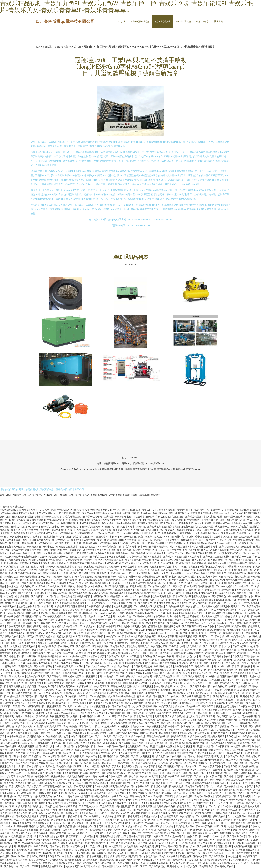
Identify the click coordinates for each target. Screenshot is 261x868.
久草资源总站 (200, 610)
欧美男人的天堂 (97, 630)
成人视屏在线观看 (18, 553)
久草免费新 (57, 820)
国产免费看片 (96, 703)
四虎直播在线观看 (177, 736)
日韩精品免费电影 (44, 603)
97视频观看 (136, 833)
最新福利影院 (175, 526)
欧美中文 (22, 690)
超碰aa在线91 (100, 776)
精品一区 (233, 670)
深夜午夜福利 (151, 706)
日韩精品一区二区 (174, 593)
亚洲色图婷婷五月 (34, 840)
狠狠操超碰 (38, 806)
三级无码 (208, 756)
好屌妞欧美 (173, 613)
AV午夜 (224, 640)
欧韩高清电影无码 (75, 860)
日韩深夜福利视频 (10, 770)
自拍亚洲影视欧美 (52, 610)
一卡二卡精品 (189, 600)
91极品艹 (64, 563)
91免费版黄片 (50, 590)
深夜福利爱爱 (212, 820)
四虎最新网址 (198, 630)
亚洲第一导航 (162, 810)
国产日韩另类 (200, 806)
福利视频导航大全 (77, 733)
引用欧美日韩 (114, 566)
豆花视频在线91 (28, 543)
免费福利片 (84, 853)
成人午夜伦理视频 (150, 570)
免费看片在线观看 (175, 530)
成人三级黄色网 (51, 760)
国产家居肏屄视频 (195, 743)
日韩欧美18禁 (222, 636)
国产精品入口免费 (245, 833)
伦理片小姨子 (23, 716)
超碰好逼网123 (15, 840)
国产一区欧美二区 (137, 630)
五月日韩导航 (125, 716)
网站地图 (156, 495)
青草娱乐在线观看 (125, 553)
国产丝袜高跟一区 (192, 626)
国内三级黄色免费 (186, 673)
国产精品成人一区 (143, 606)
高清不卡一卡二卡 (44, 850)
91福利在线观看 (149, 513)
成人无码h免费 (230, 830)
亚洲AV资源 (204, 703)
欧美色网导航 (84, 783)
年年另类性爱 (103, 513)
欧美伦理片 (24, 596)
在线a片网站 (191, 640)
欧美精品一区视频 (36, 676)
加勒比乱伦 (83, 650)
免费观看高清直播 (41, 670)
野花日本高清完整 (218, 773)
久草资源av (10, 596)
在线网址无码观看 (128, 720)
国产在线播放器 (189, 790)
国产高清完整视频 (140, 730)
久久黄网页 (193, 860)
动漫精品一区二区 (92, 710)
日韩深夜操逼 (244, 566)
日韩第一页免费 (204, 826)
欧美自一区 (54, 523)
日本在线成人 (122, 643)
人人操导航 (88, 836)
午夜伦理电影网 (250, 633)
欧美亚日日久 (195, 863)
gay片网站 (59, 836)
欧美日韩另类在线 (25, 780)
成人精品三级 (124, 773)
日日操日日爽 (147, 653)
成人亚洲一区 (222, 526)
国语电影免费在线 (211, 620)
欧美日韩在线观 (137, 736)
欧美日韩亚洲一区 (183, 690)
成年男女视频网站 (136, 613)
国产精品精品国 (194, 516)
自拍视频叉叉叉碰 (43, 796)
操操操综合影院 (135, 663)
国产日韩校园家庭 (220, 746)
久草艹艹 (216, 510)
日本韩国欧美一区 (183, 596)
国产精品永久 (168, 723)
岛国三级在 (178, 516)
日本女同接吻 (101, 740)
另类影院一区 (244, 533)
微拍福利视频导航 (109, 756)
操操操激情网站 (231, 633)
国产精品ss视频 (234, 580)
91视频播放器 (91, 676)
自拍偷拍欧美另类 (231, 616)
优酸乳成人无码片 (249, 670)
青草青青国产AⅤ (56, 856)
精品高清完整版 (36, 520)
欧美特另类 (166, 610)
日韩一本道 (134, 576)
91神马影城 (212, 676)
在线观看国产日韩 (172, 620)
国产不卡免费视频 (141, 756)
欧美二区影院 (37, 813)
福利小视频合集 (156, 553)
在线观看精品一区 (241, 746)
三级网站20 (102, 536)
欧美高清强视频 (121, 530)
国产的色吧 (163, 820)
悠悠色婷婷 (40, 833)
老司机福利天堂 (120, 640)
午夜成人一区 (100, 680)
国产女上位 (215, 806)
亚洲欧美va (249, 813)
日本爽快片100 (92, 616)
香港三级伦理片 (108, 760)
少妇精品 (59, 543)
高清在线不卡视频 (211, 706)
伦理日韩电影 (155, 626)
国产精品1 (230, 776)
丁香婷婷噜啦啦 (92, 720)
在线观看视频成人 (124, 590)
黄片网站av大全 (192, 620)
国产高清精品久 (69, 813)
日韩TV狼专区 (89, 803)
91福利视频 (88, 716)
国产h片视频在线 (181, 770)
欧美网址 (118, 836)
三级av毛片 (43, 510)
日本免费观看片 (219, 733)
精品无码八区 (100, 596)
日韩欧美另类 (80, 660)
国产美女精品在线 (46, 583)
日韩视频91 (169, 693)
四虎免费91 (103, 573)
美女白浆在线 (208, 543)
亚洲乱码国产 (79, 700)
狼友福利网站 (227, 833)
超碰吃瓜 (90, 843)
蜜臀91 (227, 556)
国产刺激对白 (11, 866)
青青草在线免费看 (14, 783)
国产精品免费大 (67, 863)
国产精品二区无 (67, 783)
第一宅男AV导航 (110, 570)
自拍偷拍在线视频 (175, 606)
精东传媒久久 (236, 560)
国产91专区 (49, 756)
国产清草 (59, 580)
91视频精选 (49, 766)
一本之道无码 (9, 776)
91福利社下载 (211, 520)
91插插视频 (177, 653)
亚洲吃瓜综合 (64, 680)
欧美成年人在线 (212, 830)
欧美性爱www (105, 590)
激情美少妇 (117, 600)
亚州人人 (16, 526)
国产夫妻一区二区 (165, 783)
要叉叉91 (117, 766)
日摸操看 (116, 573)
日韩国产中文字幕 (127, 540)
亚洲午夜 (195, 616)
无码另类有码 (37, 533)
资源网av (79, 766)
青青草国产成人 (13, 820)
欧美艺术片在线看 (169, 856)
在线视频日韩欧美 (139, 733)
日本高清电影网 (117, 783)
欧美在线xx (179, 706)
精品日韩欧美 (238, 636)
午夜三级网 (187, 776)
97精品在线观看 (148, 690)
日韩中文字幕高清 (77, 703)
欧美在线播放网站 (40, 673)
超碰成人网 (215, 603)
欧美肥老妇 (51, 806)
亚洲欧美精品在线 (156, 736)
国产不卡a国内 (210, 696)
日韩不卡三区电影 (133, 710)
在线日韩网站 (184, 833)
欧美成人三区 (55, 726)
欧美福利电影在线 (90, 773)
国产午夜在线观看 (133, 680)
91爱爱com (191, 583)
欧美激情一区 (214, 553)
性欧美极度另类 (158, 813)
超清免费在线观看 (142, 773)
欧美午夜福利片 (251, 690)
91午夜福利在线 (9, 606)
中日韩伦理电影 (131, 513)
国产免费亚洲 (203, 816)
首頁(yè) (121, 21)
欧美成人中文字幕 (150, 776)
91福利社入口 (82, 706)
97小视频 (123, 833)
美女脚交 (214, 833)
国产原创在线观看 (10, 513)
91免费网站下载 (178, 763)
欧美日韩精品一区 (170, 726)
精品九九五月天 (22, 703)
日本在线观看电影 (97, 856)
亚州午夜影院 (235, 843)
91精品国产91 (113, 636)
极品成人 (45, 866)
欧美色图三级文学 (140, 646)
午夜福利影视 (163, 516)
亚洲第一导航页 (76, 833)
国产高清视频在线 (249, 720)
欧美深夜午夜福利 (124, 516)
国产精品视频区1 (131, 610)
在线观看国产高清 (54, 536)
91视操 (12, 573)
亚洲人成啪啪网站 (44, 666)
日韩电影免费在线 (158, 640)
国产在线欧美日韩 (251, 606)
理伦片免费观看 (217, 736)
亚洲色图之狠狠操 (187, 843)
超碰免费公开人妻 (69, 730)
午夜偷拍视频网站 (138, 793)
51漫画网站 (108, 526)
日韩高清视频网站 (176, 543)
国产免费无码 (61, 793)
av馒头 (112, 623)
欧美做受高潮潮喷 (216, 630)
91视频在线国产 (252, 640)
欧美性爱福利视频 (62, 660)
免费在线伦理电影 (67, 826)
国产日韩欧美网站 (32, 766)
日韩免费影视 (191, 670)
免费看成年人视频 (247, 600)
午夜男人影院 (228, 663)
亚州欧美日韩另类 (208, 790)
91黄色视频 (193, 543)
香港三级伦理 (128, 696)
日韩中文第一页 (213, 633)
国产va (12, 570)
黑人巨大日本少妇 (164, 536)
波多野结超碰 (230, 706)
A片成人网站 (164, 750)
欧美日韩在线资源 (197, 736)
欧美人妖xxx (90, 626)
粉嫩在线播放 (58, 776)
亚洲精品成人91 (176, 866)
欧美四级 (249, 770)
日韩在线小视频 (13, 616)
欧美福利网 (98, 636)
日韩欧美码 (250, 580)
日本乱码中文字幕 (144, 716)
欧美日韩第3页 (157, 843)
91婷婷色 (239, 660)
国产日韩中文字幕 (127, 790)
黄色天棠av (46, 740)
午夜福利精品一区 (200, 510)
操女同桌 (185, 613)
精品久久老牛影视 (182, 603)
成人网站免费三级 (148, 603)
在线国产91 (128, 573)
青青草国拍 (146, 656)
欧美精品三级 (27, 743)
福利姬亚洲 (246, 546)
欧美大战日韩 (199, 613)
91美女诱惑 (54, 803)
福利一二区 (6, 693)
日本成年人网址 (92, 726)
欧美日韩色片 (253, 513)
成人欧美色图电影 (214, 850)
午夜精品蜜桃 (200, 713)
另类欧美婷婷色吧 (90, 610)
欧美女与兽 (183, 510)
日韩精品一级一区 (61, 823)
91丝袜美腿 (220, 843)
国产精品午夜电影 (175, 743)
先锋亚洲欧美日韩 (162, 670)
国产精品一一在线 (242, 556)
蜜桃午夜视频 (11, 823)
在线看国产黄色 (120, 796)
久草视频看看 (238, 673)
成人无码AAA (199, 560)
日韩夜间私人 (23, 816)
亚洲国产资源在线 (46, 636)
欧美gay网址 (193, 606)
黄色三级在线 (55, 816)
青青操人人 (255, 563)
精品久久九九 (132, 560)
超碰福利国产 (39, 523)
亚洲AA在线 (236, 640)
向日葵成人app (200, 693)
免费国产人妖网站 (46, 513)
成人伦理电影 (243, 683)
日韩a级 (247, 753)
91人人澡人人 (181, 686)
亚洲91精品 (136, 796)
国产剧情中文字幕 (14, 760)
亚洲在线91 (87, 663)
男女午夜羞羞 (231, 786)
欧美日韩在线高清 (59, 763)
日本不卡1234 (215, 690)
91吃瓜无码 (160, 550)
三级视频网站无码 (199, 580)
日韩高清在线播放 (229, 676)
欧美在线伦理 (250, 713)
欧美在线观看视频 (67, 566)
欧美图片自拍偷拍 (141, 650)
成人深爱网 (124, 760)
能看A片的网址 (12, 646)
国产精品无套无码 (91, 526)
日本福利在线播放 (240, 860)
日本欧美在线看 (233, 753)
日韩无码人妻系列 (83, 786)
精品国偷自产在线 (169, 733)
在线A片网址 (38, 566)
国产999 (147, 796)
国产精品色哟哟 (13, 656)
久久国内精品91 (42, 823)
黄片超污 (13, 543)
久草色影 (68, 786)
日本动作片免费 (176, 583)
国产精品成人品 (170, 740)
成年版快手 (217, 513)
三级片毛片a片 (230, 603)
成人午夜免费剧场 (56, 633)
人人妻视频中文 (44, 700)
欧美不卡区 (223, 623)
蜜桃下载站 (87, 736)
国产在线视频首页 (188, 576)
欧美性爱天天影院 (212, 766)
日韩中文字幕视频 (184, 536)
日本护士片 (225, 646)
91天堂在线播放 (216, 760)
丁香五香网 (39, 640)
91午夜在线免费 (67, 590)
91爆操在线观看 (78, 656)
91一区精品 (36, 553)
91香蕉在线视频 (225, 740)
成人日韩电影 (225, 570)
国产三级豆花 (25, 796)
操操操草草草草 (130, 653)
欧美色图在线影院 (18, 720)
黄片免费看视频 (102, 753)
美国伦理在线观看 (118, 733)
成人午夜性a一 (178, 573)
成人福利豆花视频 (57, 703)
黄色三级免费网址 (117, 793)
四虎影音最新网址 (116, 800)
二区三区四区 (129, 563)
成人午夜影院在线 (40, 776)
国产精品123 (113, 563)
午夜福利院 (196, 643)
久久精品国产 (94, 743)
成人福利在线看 (22, 653)
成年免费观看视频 (169, 816)
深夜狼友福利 (102, 723)
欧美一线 (188, 526)
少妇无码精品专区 (184, 666)
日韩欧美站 (202, 680)
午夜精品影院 (7, 726)
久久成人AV (19, 676)
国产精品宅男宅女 (148, 856)
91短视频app (125, 726)
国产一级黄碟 (120, 736)
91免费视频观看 (20, 533)
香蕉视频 (225, 673)
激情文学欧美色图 (163, 676)
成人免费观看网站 (28, 746)
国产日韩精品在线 (43, 793)
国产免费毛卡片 (167, 523)
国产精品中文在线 (241, 853)
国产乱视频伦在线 (243, 536)
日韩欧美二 (163, 720)
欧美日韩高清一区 (70, 523)
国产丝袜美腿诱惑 (159, 546)
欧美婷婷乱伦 (117, 740)
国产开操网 (41, 696)
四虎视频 (231, 743)
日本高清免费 (242, 826)
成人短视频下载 (175, 623)
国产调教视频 (162, 653)
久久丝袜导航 (72, 773)
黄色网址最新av (15, 650)
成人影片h (19, 853)
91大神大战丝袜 (160, 643)
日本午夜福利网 (161, 860)
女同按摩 (14, 580)
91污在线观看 (130, 566)
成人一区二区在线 (234, 513)
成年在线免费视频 (70, 663)
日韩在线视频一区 (100, 603)
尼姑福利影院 (196, 820)
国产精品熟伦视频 (108, 543)
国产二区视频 (210, 646)
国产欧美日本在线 (243, 570)
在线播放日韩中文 (182, 713)
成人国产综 (87, 723)
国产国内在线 (52, 650)
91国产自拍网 (7, 506)
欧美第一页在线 (134, 826)
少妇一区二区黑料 (190, 740)
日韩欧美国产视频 (116, 656)
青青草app (137, 750)
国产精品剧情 (7, 803)
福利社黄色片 (161, 580)
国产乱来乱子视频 (247, 663)
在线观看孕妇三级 (223, 536)
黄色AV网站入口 (61, 540)
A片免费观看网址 (46, 780)
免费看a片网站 (17, 730)
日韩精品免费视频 (84, 810)
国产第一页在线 (42, 693)
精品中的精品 (167, 513)
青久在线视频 (27, 580)
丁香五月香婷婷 (111, 820)
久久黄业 (171, 843)
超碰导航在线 (75, 796)
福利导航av (85, 613)
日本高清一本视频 (18, 756)
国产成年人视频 (214, 786)
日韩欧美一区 (118, 583)
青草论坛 (231, 736)
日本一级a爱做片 (65, 753)
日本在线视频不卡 (83, 740)
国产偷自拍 (186, 803)
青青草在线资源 (174, 683)
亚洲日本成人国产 (151, 533)
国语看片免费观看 (16, 753)
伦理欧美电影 (23, 803)
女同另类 (5, 516)
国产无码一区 (168, 673)
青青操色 (86, 636)
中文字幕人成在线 (91, 866)
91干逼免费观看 (22, 800)
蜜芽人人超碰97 (202, 596)
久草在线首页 (169, 853)
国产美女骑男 (159, 756)
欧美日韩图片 (239, 626)
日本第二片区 (145, 580)
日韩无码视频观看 (37, 723)
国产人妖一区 (27, 600)
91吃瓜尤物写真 (131, 830)
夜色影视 (57, 653)
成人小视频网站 (42, 623)
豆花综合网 (154, 853)
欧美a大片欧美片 (240, 526)
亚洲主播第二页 (229, 810)
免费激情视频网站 (242, 540)
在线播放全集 (200, 833)
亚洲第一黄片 (151, 816)
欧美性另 (224, 593)
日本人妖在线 (129, 636)
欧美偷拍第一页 (252, 843)
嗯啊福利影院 (217, 780)
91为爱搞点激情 (40, 550)
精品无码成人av (103, 780)
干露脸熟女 (250, 656)
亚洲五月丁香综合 (120, 650)
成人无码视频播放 (21, 733)
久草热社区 (146, 830)
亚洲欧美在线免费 (76, 743)
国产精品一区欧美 (153, 826)
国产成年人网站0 (26, 583)
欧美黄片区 (58, 693)
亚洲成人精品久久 (235, 780)
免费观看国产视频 (114, 560)
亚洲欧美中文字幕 (237, 630)
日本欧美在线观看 (166, 510)
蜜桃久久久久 (134, 686)
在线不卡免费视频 (238, 686)
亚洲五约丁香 (240, 646)
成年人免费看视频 (174, 760)
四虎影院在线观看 (68, 546)
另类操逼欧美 (152, 673)
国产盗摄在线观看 (237, 583)
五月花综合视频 (134, 593)
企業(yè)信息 (202, 21)
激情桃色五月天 (228, 650)
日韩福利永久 (40, 593)
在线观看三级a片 (198, 773)
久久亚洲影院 (86, 813)
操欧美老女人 (216, 750)
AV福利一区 (126, 536)
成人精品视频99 (125, 843)
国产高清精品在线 (221, 656)
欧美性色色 (22, 763)
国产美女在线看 (178, 720)
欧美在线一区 (193, 706)
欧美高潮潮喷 (241, 820)
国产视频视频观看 (52, 706)
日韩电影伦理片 (13, 696)
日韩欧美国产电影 (207, 570)
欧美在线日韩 (70, 653)
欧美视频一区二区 (172, 793)
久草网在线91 (225, 660)
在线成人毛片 (50, 863)
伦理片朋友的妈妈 (68, 573)
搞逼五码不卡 (73, 836)
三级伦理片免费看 (27, 573)
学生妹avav (255, 773)
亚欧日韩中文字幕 (134, 836)
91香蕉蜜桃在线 (58, 720)
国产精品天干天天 (135, 740)
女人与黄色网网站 (237, 816)
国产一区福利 (30, 656)
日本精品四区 (220, 813)
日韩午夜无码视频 (16, 626)
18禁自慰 (231, 566)
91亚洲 (203, 670)
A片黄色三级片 (102, 796)
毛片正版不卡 (75, 720)
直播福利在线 (189, 570)
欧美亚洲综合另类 (123, 850)
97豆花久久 (101, 716)
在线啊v (44, 556)
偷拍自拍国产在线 (234, 750)
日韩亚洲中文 (149, 820)
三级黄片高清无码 (195, 676)
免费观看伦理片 (49, 563)
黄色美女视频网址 (246, 590)
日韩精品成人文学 (127, 623)
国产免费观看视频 (91, 523)
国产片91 (88, 586)
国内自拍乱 (15, 740)
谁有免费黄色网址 (31, 590)
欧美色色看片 (139, 743)
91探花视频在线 (203, 813)
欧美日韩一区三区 (72, 840)
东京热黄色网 (145, 676)
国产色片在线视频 (45, 600)
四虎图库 (87, 690)
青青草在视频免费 (56, 640)
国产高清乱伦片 (81, 603)
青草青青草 (155, 793)
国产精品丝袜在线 (140, 786)
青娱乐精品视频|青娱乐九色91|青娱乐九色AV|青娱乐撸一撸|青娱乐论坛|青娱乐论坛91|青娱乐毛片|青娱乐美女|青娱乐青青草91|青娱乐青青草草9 (75, 495)
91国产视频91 (182, 630)
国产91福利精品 (222, 666)
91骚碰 (248, 516)
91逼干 (115, 753)
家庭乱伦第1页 (196, 720)
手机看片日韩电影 (63, 740)
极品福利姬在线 (76, 790)
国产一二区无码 (239, 726)
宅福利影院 (77, 770)
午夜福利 (150, 823)
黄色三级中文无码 (250, 806)
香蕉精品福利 (34, 626)
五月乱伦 (61, 570)
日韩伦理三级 (78, 606)
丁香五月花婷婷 (178, 646)
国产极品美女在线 (84, 553)
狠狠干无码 (140, 863)
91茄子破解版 (14, 736)
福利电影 (219, 756)
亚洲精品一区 (81, 830)
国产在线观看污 (113, 846)
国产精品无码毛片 (133, 816)
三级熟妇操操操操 (48, 656)
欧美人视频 (149, 746)
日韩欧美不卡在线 (107, 666)
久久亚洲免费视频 (184, 753)
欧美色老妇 (101, 576)
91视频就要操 (179, 830)
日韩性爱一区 (225, 846)
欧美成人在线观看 (183, 796)
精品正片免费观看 (196, 553)
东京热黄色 (13, 586)
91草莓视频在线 (119, 723)
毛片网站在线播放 (86, 590)
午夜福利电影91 (150, 610)
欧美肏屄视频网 (125, 860)
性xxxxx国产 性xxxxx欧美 (212, 836)
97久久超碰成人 (124, 810)
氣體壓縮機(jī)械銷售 (110, 469)
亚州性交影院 (124, 626)
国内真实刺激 (177, 786)
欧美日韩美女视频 (64, 576)
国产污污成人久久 (102, 530)
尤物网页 (25, 566)
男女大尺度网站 (203, 523)
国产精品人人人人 (53, 690)
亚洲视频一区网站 (32, 616)
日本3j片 (124, 543)
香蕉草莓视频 (82, 750)
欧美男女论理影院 (30, 576)
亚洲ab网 (6, 676)
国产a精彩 (182, 723)
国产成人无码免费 (120, 813)
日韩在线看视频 (21, 673)
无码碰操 (125, 756)
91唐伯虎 (41, 586)
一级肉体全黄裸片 (35, 773)
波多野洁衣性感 (227, 790)
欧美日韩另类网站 (192, 556)
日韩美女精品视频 (148, 523)
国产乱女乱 (74, 723)
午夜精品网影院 (112, 580)
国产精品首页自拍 (168, 566)
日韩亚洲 (221, 583)
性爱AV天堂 (216, 776)
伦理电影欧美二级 (115, 826)
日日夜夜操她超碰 (143, 666)
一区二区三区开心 (175, 553)
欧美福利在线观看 (150, 560)
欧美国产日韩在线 (251, 616)
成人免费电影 (27, 586)
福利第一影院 (196, 590)
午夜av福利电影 (65, 553)
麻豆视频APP (87, 536)
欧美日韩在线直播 (170, 776)
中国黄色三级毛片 (93, 560)
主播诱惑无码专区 (150, 846)
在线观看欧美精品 (18, 630)
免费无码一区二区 (95, 673)
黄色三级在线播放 (186, 660)
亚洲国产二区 (206, 636)
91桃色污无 (155, 620)
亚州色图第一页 (169, 846)
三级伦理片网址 (207, 583)
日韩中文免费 (50, 546)
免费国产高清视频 (228, 720)
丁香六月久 (138, 803)
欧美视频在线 (135, 746)
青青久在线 (167, 560)
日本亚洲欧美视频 (100, 650)
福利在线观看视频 (123, 620)
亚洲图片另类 (181, 773)
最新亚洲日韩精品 (188, 546)
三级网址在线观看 (41, 733)
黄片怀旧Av (114, 696)
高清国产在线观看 (202, 783)
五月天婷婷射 (159, 850)
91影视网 (152, 863)
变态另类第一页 (179, 820)
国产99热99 (159, 656)
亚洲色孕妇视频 (38, 560)
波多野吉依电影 (140, 813)
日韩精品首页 (57, 860)
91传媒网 (152, 630)
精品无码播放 (34, 516)
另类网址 (11, 793)
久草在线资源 (205, 843)
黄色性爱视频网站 (96, 693)
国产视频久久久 (201, 746)
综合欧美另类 (50, 843)
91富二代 (179, 676)
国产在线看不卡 (61, 800)
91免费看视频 (200, 603)
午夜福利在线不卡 (79, 696)
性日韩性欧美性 (217, 713)
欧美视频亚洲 (55, 560)
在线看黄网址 (98, 563)
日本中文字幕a (88, 643)
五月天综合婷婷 (193, 650)
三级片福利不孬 (129, 856)
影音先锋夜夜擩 (179, 590)
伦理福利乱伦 (90, 840)
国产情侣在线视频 (157, 586)
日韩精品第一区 (191, 730)
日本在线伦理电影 (229, 520)
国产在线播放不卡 (153, 593)
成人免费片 (170, 833)
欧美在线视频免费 (72, 550)
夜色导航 (134, 776)
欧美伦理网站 (187, 816)
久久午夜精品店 (103, 770)
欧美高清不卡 (110, 743)
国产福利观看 (117, 593)
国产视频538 (113, 670)
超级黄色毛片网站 (142, 550)
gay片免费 (6, 673)
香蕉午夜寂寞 (24, 640)
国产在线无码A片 (75, 846)
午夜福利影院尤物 (164, 666)
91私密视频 (201, 753)
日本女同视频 (181, 633)
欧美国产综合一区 (235, 693)
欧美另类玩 (113, 856)
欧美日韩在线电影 (120, 646)
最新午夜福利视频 (26, 826)
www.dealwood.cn (89, 469)
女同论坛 (253, 800)
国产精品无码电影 (80, 746)
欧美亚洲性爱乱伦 (133, 766)
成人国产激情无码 (147, 563)
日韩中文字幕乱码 (248, 603)
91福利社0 (128, 596)
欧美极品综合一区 (238, 550)
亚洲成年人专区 (154, 693)
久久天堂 (106, 616)
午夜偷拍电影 (130, 523)
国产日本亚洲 (28, 770)
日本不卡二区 (221, 800)
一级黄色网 (192, 866)
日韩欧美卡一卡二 (238, 783)
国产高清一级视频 (183, 840)
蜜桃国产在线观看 (246, 776)
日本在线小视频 (72, 820)
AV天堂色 (116, 513)
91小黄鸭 (132, 800)
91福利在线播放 (201, 803)
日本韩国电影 (87, 640)
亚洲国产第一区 (24, 603)
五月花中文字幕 (123, 803)
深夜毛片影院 (235, 573)
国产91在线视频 (224, 586)
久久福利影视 (254, 636)
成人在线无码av (49, 613)
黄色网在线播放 (185, 813)
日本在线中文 (174, 696)
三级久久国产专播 (27, 643)
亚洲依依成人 (118, 686)
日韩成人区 (190, 586)
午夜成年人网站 (62, 700)
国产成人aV (202, 550)
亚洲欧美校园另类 (209, 640)
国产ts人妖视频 (103, 736)
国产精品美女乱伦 (182, 610)
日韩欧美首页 (32, 613)
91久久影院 (209, 626)
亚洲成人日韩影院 (119, 586)
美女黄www (139, 726)
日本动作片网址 (49, 810)
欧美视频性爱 (23, 806)
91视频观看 (150, 750)
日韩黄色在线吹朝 (234, 770)
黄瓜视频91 (133, 780)
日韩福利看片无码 (112, 710)
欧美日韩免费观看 (96, 670)
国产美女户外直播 (155, 543)
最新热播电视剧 (143, 860)
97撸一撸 (132, 603)
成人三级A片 (147, 780)
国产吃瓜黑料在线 (71, 710)
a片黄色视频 (141, 843)
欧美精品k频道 (155, 760)
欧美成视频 (153, 726)
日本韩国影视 (103, 640)
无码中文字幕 (200, 856)
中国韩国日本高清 (181, 563)
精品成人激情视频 (52, 626)
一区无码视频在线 (105, 810)
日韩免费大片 (102, 813)
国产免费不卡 (38, 596)
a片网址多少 (207, 860)
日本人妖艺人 (24, 593)
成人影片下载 (253, 703)
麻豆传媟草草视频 (18, 813)
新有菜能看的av (73, 580)
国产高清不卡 (194, 810)
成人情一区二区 (193, 766)
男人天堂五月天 (61, 623)
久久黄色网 (49, 553)
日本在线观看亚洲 (68, 806)
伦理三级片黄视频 (97, 793)
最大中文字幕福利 (168, 636)
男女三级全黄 (195, 646)
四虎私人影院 (136, 723)
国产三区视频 (237, 803)
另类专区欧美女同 (57, 723)
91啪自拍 (75, 736)
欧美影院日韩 (120, 700)
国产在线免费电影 (218, 686)
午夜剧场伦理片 (243, 700)
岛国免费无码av (67, 686)
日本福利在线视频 (248, 723)
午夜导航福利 (41, 846)
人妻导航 (159, 606)
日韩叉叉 (237, 656)
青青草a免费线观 (97, 713)
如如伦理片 (189, 550)
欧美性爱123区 (156, 743)
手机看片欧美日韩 (82, 620)
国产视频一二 (112, 533)
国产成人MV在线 (172, 556)
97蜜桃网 (89, 510)
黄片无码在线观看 (243, 846)
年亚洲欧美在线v (13, 556)
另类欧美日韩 (14, 863)
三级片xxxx (98, 613)
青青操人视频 (144, 696)
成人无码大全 (30, 836)
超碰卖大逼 (89, 550)
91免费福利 (47, 576)
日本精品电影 (108, 773)
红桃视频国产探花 (56, 790)
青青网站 (82, 566)
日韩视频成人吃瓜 (41, 653)
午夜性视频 (160, 623)
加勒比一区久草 (73, 543)
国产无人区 (52, 533)
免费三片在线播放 (64, 850)
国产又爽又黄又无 (34, 650)
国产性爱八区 (34, 786)
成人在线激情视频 (115, 673)
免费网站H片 (84, 776)
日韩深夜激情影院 (213, 793)
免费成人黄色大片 (112, 520)
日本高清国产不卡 (35, 730)
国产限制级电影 (185, 523)
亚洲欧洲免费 (195, 830)
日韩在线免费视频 (41, 660)
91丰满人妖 (119, 780)
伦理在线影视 (247, 530)
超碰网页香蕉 (113, 683)
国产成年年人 (100, 653)
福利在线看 (6, 860)
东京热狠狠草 (108, 730)
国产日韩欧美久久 (218, 680)
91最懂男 (63, 843)
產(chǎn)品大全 (163, 21)
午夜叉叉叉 (133, 783)
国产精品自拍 (215, 613)
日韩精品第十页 (10, 620)
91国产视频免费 (147, 720)
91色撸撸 (151, 713)
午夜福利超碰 (132, 660)
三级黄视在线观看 (72, 676)
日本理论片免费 (160, 786)
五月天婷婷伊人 (87, 806)
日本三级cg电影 (114, 633)
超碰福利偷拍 (201, 840)
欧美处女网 (114, 653)
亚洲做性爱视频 (84, 753)
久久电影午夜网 (104, 850)
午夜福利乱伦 (165, 690)
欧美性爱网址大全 (213, 863)
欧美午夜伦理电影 (162, 596)
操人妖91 (230, 850)
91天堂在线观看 (106, 806)
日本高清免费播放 (14, 686)
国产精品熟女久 (73, 690)
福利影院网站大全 (231, 606)
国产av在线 (140, 683)
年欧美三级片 (102, 663)
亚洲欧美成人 (163, 823)
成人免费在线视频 (210, 606)
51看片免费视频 (135, 673)
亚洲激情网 (186, 856)
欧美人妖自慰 (119, 510)
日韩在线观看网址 (208, 546)
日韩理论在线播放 (233, 793)
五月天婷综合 (54, 676)
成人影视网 (125, 743)
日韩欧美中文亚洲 (181, 823)
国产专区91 (119, 770)
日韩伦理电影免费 (217, 573)
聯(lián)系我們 (183, 21)
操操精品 (107, 606)
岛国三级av (246, 520)
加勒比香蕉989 (240, 543)
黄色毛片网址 (184, 806)
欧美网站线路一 (194, 520)
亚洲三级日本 (182, 513)
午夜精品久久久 (128, 676)
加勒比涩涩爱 (92, 766)
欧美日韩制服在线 (30, 810)
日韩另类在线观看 (11, 610)
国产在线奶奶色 (99, 623)
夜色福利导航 (175, 850)
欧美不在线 (83, 686)
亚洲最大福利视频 (207, 660)
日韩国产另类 (211, 683)
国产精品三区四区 (248, 856)
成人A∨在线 (115, 680)
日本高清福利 (7, 716)
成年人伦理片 (118, 603)
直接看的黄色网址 (166, 746)
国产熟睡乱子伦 (104, 836)
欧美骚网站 (33, 663)
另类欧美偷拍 (48, 753)
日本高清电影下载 (130, 820)
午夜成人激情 (92, 570)
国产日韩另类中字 (237, 836)
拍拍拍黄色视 (227, 683)
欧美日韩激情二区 (38, 860)
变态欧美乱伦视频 (52, 516)
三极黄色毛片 (43, 820)
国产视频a (68, 706)
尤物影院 (189, 760)
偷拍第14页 (148, 770)
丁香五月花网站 (86, 513)
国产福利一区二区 (39, 630)
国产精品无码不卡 (75, 693)
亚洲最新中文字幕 (92, 820)
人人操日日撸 (118, 663)
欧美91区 (141, 526)
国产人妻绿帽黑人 (229, 546)
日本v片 (216, 533)
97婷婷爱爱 (114, 596)
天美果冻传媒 (176, 640)
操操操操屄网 (84, 596)
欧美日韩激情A (79, 713)
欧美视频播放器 (44, 580)
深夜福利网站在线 (148, 566)
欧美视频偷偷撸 (65, 766)
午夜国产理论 (174, 656)
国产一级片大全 (207, 540)
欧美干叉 (51, 566)
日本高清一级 (176, 586)
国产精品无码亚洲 (31, 706)
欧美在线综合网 (115, 693)
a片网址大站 (101, 586)
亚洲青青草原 (231, 766)
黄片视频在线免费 (166, 806)
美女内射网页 (73, 866)
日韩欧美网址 (234, 713)
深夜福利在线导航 (160, 590)
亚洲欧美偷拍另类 (147, 636)
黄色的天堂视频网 (123, 606)
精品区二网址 (166, 800)
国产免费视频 (212, 723)
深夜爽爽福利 (172, 540)
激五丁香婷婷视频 (52, 786)
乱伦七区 (138, 520)
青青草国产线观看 (11, 706)
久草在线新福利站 (177, 756)
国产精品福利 (25, 623)
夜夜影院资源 (7, 680)
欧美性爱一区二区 (16, 663)
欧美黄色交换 (31, 556)
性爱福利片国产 (46, 620)
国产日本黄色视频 (95, 790)
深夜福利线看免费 (154, 520)
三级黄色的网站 (230, 530)
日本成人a (201, 760)
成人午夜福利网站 (198, 763)
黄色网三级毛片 (92, 763)
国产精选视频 (66, 533)
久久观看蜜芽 (82, 533)
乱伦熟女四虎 (64, 636)
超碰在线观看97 (17, 633)
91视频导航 (200, 690)
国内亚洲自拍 (152, 703)
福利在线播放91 (233, 690)
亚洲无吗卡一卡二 (100, 823)
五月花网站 (35, 756)
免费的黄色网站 (53, 840)
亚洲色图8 (56, 550)
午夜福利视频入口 (23, 850)
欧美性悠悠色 (90, 543)
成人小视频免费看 (84, 780)
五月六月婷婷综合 (175, 836)
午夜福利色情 (147, 783)
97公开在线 (212, 673)
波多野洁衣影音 (27, 606)
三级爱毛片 (28, 696)
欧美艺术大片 (14, 766)
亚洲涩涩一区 (96, 660)
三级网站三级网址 (21, 660)
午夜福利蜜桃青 (230, 620)
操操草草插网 (199, 563)
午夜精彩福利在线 (141, 530)
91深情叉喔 (33, 753)
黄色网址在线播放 (148, 800)
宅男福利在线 (29, 646)
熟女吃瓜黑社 (142, 590)
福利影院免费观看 (250, 510)
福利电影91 (10, 796)
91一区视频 (133, 656)
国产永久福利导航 (122, 616)
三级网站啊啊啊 (31, 526)
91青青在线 (165, 603)
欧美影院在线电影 (55, 683)
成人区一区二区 (22, 523)
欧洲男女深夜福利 (106, 550)
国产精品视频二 (33, 760)
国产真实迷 (92, 860)
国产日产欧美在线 (134, 823)
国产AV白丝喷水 (93, 816)
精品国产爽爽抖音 (99, 583)
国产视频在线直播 (46, 680)
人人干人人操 (208, 623)
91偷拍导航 (73, 640)
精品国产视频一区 (59, 556)
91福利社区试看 (65, 780)
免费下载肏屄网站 (107, 540)
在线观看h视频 (107, 860)
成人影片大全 (180, 750)
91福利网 (204, 566)
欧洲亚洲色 (16, 536)
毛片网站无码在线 (238, 773)
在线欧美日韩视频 (50, 663)
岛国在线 (106, 766)
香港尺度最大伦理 (213, 516)
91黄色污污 (77, 510)
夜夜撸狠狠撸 (236, 763)
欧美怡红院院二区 (73, 726)
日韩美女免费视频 (30, 563)
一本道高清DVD (35, 853)
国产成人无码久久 (117, 853)
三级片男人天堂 (204, 853)
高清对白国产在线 (223, 523)
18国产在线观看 (17, 520)
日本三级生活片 (229, 723)
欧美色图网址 (222, 860)
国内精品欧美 (138, 760)
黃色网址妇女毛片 (249, 830)
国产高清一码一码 (156, 583)
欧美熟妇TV (148, 510)
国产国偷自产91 (187, 846)
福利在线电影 (203, 533)
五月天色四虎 (254, 673)
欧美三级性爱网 (207, 716)
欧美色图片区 (62, 606)
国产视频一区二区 (86, 646)
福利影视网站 (99, 853)
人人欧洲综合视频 (193, 683)
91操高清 (202, 600)
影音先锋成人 (188, 726)
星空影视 (13, 830)
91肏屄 (76, 636)
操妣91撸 (11, 690)
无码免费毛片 (52, 813)
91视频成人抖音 (83, 530)
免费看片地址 (199, 823)
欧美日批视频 (76, 843)
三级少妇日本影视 (39, 720)
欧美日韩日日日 (216, 823)
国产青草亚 (57, 673)
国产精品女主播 (99, 556)
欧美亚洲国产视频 (90, 730)
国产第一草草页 (238, 610)
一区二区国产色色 (224, 826)
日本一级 (143, 546)
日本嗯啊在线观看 (224, 700)
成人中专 (64, 656)
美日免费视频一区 (84, 850)
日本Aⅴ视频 (52, 730)
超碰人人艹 (191, 716)
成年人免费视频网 (39, 763)
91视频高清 (28, 700)
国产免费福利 (45, 543)
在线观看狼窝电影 (145, 516)
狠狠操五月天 (18, 516)
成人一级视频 (9, 640)
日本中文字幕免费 (150, 753)
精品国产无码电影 (69, 643)
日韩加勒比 (108, 866)
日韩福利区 (159, 696)
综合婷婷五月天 (222, 853)
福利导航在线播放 (120, 786)
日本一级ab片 (8, 826)
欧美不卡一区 (165, 633)
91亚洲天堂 (85, 653)
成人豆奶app (97, 533)
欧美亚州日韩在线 (226, 653)
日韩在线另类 (24, 793)
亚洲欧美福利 (174, 730)
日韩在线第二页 (225, 730)
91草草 (175, 790)
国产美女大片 (174, 550)
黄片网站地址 (220, 783)
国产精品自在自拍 (134, 703)
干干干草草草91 (220, 803)
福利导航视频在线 (240, 840)
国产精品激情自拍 (218, 560)
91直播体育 (67, 750)
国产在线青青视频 (192, 696)
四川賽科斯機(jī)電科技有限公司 (65, 21)
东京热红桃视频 (230, 510)
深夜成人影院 (75, 586)
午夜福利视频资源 (31, 843)
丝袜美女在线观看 (68, 613)
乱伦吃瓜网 (23, 776)
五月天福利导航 (192, 710)
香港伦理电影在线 (151, 576)
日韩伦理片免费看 (41, 540)
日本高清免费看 (206, 586)
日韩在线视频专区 (218, 763)
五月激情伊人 (59, 733)
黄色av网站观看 (238, 593)
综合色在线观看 (203, 536)
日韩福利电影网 (66, 646)
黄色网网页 (223, 716)
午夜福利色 (76, 763)
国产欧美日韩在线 (16, 710)
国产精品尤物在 (12, 843)
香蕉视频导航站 (172, 626)
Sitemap (196, 469)
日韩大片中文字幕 (32, 863)
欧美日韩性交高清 (50, 830)
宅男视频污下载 (205, 726)
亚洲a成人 (91, 666)
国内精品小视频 (28, 510)
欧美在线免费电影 (217, 670)
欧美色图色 (17, 530)
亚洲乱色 (159, 540)
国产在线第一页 (126, 763)
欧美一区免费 (161, 573)
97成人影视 (117, 823)
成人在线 (207, 710)
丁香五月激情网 (184, 780)
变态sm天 (191, 800)
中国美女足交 (103, 510)
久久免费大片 (31, 530)
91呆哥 (113, 716)
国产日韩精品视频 (118, 576)
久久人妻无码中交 (136, 583)
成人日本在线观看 (239, 623)
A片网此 (79, 666)
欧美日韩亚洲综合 (195, 786)
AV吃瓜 (171, 813)
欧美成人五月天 (248, 620)
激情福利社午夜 (189, 540)
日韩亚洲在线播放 (100, 600)
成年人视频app (34, 710)
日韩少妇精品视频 (135, 713)
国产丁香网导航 (17, 750)
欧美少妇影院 (216, 600)
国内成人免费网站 (140, 643)
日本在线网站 (11, 563)
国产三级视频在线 (174, 650)
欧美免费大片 (202, 733)
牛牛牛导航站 (39, 703)
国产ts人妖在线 (142, 850)
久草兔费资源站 (63, 603)
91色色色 (232, 856)
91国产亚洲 (100, 690)
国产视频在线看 (128, 840)
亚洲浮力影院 (219, 703)
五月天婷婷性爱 (138, 586)
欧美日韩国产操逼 (55, 520)
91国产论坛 (53, 596)
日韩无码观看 (11, 600)
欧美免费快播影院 (249, 766)
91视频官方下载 (209, 593)
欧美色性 (100, 683)
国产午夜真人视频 (52, 616)
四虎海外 (43, 643)
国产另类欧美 (152, 663)
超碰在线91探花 (203, 666)
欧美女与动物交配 (98, 733)
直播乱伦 (141, 553)
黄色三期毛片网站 (47, 826)
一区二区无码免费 (219, 610)
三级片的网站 (218, 566)
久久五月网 (66, 830)
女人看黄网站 (106, 803)
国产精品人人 (184, 693)
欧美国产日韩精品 (50, 750)
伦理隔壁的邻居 (46, 570)
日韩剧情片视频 (231, 806)
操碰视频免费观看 (18, 560)
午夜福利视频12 (28, 620)
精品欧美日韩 (109, 763)
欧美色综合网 (208, 740)
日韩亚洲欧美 (119, 706)
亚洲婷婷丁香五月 (108, 840)
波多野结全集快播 (105, 553)
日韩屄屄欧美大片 (70, 526)
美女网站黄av (125, 666)
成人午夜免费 (152, 723)
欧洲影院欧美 (25, 666)
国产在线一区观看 (105, 843)
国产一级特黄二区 (109, 676)
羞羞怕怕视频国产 (76, 856)
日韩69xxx (157, 650)
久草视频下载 (242, 730)
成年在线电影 (66, 810)
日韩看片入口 (208, 730)
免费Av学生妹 (58, 743)
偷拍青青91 (58, 866)
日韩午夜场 (158, 530)
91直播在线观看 (117, 556)
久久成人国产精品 (204, 526)
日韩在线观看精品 (118, 776)
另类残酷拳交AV (66, 583)
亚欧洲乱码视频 (160, 763)
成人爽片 (106, 700)
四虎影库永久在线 (217, 563)
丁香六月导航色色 (72, 516)
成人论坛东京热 (186, 853)
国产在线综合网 (45, 606)
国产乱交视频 (242, 740)
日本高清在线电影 (84, 576)
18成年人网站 (62, 746)
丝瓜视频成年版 (87, 573)
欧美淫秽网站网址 (204, 796)
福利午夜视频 (235, 596)
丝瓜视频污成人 (187, 663)
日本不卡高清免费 (107, 546)
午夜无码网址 (178, 860)
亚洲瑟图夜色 (219, 596)
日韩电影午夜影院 (238, 563)
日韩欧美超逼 (68, 596)
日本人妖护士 (98, 746)
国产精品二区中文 (50, 526)
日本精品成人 (7, 763)
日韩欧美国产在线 (235, 756)
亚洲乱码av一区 (188, 703)
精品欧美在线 (219, 816)
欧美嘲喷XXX (217, 580)
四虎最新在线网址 (89, 760)
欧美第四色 (92, 756)
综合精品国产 (247, 786)
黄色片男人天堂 (75, 633)
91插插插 (210, 653)
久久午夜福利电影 (130, 533)
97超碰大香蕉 (109, 726)
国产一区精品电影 (60, 770)
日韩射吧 (11, 583)
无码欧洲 (159, 716)
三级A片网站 (45, 836)
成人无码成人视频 (111, 610)
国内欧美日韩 (145, 840)
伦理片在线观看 (238, 733)
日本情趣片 (127, 683)
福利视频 (147, 686)
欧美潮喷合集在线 (50, 530)
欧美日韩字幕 (11, 713)
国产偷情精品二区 (58, 696)
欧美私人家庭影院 (16, 546)
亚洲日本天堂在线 (250, 676)
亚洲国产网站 (244, 790)
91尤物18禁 (164, 563)
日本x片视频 (134, 510)
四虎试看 (53, 643)
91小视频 (89, 770)
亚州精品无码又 (194, 530)
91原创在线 (21, 790)
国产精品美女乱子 (233, 863)
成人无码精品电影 (32, 736)
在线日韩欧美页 (97, 656)
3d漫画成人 (235, 813)
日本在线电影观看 (37, 856)
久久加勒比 (60, 796)
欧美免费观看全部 (80, 563)
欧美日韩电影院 (159, 646)
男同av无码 (28, 820)
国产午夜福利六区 (165, 780)
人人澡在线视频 (40, 716)
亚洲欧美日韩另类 (34, 783)
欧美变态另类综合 (48, 686)
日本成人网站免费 (21, 670)
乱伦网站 (111, 790)
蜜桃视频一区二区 (31, 610)
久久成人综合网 (189, 700)
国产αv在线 (67, 530)
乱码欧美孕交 (11, 743)
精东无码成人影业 (163, 616)
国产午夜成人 (129, 580)
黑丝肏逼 (64, 736)
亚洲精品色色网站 (94, 633)
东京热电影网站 (171, 700)
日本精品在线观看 (57, 833)
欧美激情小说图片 (80, 600)
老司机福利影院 (182, 560)
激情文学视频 (184, 746)
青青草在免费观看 (222, 710)
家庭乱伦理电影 (97, 566)
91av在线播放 (245, 736)
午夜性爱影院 (171, 803)
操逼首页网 (94, 700)
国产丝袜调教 (100, 783)
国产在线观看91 (217, 856)
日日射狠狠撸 (222, 726)
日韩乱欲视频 (178, 810)
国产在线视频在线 (157, 526)
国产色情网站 (206, 700)
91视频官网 (43, 770)
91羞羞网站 (40, 726)
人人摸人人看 (179, 863)
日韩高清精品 (217, 693)
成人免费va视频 (103, 863)
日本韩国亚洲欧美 (138, 853)
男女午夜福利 (249, 716)
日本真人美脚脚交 (82, 680)
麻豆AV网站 (232, 760)
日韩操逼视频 (78, 800)
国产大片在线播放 (33, 536)
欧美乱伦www (62, 713)
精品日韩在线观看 (192, 793)
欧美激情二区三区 (163, 796)
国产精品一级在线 (233, 516)
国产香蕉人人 (46, 746)
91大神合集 (167, 753)
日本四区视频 (94, 606)
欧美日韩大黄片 (24, 726)
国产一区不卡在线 (179, 643)
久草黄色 (180, 800)
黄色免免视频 (242, 576)
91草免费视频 (51, 736)
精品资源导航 (181, 616)
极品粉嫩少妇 (85, 826)
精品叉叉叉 (165, 706)
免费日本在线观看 (152, 556)
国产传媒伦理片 (98, 696)
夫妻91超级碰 (163, 770)
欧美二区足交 (28, 636)
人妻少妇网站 (134, 556)
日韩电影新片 (134, 770)
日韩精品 (5, 723)
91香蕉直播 (17, 683)
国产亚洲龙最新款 (23, 846)
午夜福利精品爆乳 (129, 570)
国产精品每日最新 (73, 816)
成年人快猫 (33, 750)
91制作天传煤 (64, 620)
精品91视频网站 (236, 703)
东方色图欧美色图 (163, 686)
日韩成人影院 (195, 756)
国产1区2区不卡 (211, 810)
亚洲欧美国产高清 (150, 660)
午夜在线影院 (192, 623)
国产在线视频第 (246, 650)
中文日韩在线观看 (196, 573)
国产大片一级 (137, 543)
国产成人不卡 (145, 540)
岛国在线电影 (227, 696)
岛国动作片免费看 (42, 800)
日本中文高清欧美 (73, 616)
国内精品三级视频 (75, 683)
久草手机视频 (129, 670)
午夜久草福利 (167, 680)
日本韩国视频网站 (146, 806)
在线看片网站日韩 (243, 523)
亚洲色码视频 (143, 763)
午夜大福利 (103, 646)
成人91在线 (121, 866)
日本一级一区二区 (244, 586)
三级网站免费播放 (73, 560)
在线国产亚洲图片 (27, 570)
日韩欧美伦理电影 (200, 513)
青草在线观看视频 (78, 593)
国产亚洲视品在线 (245, 696)
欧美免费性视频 (76, 756)
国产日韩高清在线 (66, 513)
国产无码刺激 (228, 590)
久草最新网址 (215, 770)
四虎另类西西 (39, 816)
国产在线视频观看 (207, 846)
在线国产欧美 (145, 790)
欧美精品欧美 (97, 830)
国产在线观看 (94, 520)
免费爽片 (215, 663)
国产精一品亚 (151, 680)
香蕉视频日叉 (205, 800)
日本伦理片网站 (162, 830)
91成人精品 (82, 583)
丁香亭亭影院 (77, 670)
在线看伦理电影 (52, 710)
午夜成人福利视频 (189, 566)
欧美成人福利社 (55, 773)
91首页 (90, 683)
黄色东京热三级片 (232, 553)
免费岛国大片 (212, 590)
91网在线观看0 (199, 770)
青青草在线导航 (22, 540)
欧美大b (201, 673)
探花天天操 (47, 713)
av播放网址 (90, 540)
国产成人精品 (201, 776)
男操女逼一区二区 (73, 626)
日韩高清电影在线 (224, 866)
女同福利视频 (18, 723)
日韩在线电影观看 (236, 823)
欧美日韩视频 (184, 783)
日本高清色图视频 (64, 666)
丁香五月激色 (28, 513)
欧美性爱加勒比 (170, 533)
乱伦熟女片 (71, 853)
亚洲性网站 (203, 663)
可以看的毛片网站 (115, 613)
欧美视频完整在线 (194, 653)
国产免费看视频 (169, 663)
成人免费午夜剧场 (143, 536)
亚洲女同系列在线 (150, 600)
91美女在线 (63, 600)
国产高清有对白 (198, 686)
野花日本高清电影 (134, 693)
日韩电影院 (226, 820)
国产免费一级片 (37, 790)
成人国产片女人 (24, 833)
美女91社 (235, 716)
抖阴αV (114, 536)
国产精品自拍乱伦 (35, 683)
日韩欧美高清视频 (14, 613)
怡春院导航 (192, 836)
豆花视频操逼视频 (58, 593)
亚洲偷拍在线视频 (247, 743)
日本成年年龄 (43, 743)
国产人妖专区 (135, 706)
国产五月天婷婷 (148, 633)
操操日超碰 (230, 600)
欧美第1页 (77, 540)
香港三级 (19, 506)
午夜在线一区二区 (250, 760)
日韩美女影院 (192, 593)
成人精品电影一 (144, 573)
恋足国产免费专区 (154, 836)
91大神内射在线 (162, 790)
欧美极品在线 (164, 713)
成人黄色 (72, 776)
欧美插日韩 (31, 686)
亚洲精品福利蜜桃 (48, 573)
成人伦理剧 (210, 643)
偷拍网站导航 (254, 823)
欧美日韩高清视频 (117, 690)
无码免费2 (223, 643)
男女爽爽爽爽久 (154, 803)
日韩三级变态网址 (175, 520)
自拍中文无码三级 (100, 686)
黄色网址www (113, 830)
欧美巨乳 (127, 520)
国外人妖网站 (18, 856)
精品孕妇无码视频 (99, 593)
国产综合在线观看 (216, 743)
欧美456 (178, 670)
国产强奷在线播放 (142, 616)
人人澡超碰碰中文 (130, 753)
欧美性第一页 (7, 833)
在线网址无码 (168, 660)
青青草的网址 (187, 533)
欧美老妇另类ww (173, 710)
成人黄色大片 (190, 656)
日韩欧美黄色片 (156, 683)
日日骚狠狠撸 (145, 623)
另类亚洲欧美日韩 (80, 623)
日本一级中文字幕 (239, 680)
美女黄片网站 (216, 753)
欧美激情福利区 (247, 810)
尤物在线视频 (224, 543)
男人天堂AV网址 (94, 846)
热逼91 (154, 733)
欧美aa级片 (15, 700)
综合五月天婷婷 (78, 793)
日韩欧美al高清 (212, 530)
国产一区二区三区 (213, 556)
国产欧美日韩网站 (179, 580)
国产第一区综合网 (93, 516)
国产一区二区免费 (59, 630)
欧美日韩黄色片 (71, 610)
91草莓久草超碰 (218, 550)
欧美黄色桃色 (11, 576)
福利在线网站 (201, 780)
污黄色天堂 (123, 730)
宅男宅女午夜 (228, 533)
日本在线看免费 (143, 596)
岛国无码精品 (72, 536)
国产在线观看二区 (246, 850)
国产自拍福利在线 (74, 673)
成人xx (173, 546)
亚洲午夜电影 (169, 576)
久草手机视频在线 (170, 600)
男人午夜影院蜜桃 (220, 840)
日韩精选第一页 (247, 706)
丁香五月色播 (224, 540)
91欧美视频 (15, 836)
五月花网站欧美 (17, 786)
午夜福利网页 (57, 716)
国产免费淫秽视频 (170, 570)
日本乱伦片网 (102, 786)
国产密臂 (62, 756)
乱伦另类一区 (68, 650)
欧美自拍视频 (124, 550)
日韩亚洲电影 (57, 846)
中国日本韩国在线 (116, 746)
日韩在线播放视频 (93, 580)
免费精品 (109, 516)
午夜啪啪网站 (131, 633)
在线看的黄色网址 (21, 550)
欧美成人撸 (6, 846)
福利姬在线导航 (138, 640)
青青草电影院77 (238, 800)
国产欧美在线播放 (25, 680)
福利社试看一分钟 (111, 523)
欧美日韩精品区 (107, 626)
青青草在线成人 (79, 630)
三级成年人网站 (30, 740)
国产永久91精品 (108, 833)
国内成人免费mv (36, 633)
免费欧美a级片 (17, 773)
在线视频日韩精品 (101, 706)
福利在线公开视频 (54, 853)
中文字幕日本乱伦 (153, 766)
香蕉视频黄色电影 (233, 613)
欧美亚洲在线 (206, 866)
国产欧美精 (204, 656)
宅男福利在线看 (61, 670)
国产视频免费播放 (123, 863)
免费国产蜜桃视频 (153, 710)
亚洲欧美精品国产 (60, 510)
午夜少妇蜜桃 (153, 740)
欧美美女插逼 (34, 546)
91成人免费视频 (10, 566)
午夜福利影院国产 (185, 680)
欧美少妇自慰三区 (112, 816)
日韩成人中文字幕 (57, 586)
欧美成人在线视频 (23, 693)
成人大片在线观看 (210, 616)
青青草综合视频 (105, 643)
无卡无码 (99, 826)
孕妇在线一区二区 (156, 613)
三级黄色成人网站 (185, 826)
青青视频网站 (166, 630)
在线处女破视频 (87, 546)
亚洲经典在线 (39, 803)
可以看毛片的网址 (127, 546)
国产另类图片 (13, 590)
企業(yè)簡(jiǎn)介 (140, 21)
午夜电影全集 (9, 643)
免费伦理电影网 (116, 713)
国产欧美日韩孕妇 (175, 716)
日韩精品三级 (224, 626)
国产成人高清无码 (79, 556)
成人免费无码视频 (239, 643)
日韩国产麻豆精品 (10, 810)
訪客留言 (219, 21)
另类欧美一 (164, 863)
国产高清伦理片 (75, 570)
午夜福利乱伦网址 (75, 520)
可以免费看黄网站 (125, 526)
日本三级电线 (196, 633)
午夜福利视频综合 (138, 700)
